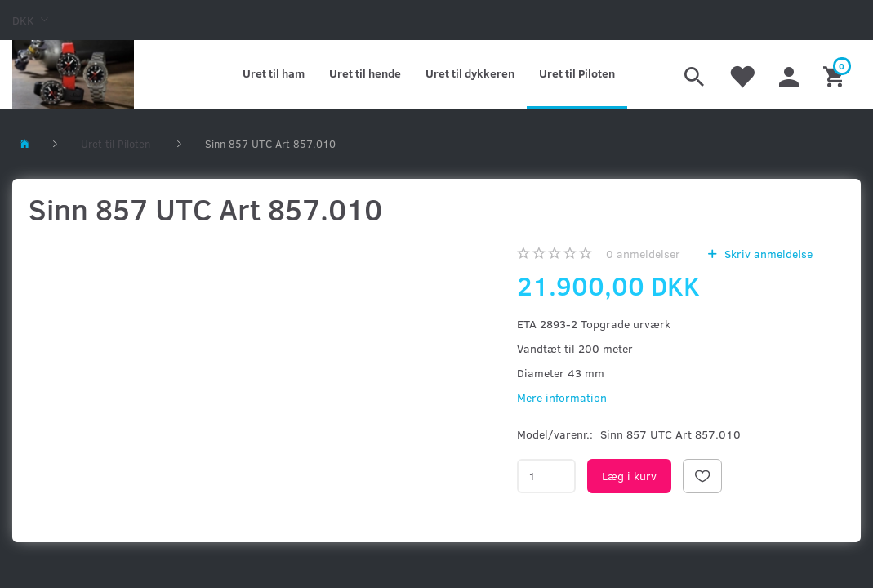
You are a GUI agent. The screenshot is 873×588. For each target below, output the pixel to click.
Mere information (562, 397)
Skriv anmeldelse (767, 254)
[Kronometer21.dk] (73, 74)
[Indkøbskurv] (836, 74)
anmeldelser (643, 254)
